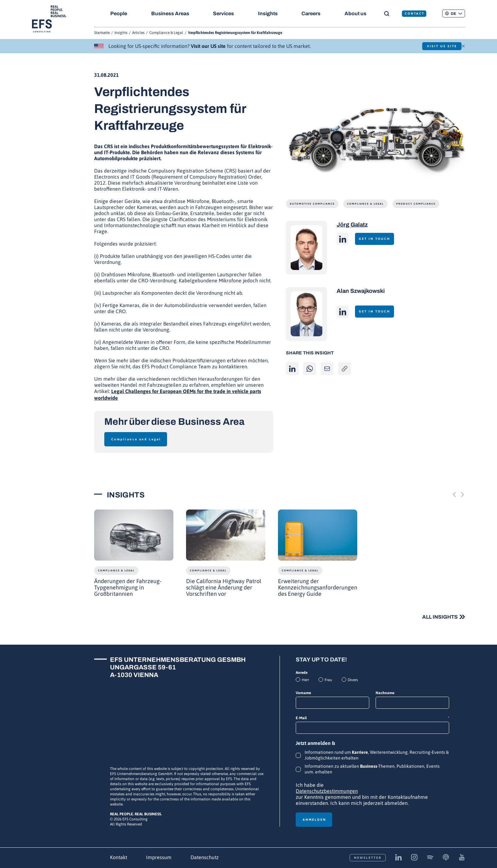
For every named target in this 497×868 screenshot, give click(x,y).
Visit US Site (437, 46)
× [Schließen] (463, 45)
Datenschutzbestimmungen (327, 791)
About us (360, 13)
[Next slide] (462, 495)
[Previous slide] (454, 495)
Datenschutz (205, 857)
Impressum (159, 857)
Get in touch (378, 239)
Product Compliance (416, 204)
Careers (314, 13)
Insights (270, 13)
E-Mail (372, 718)
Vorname (303, 693)
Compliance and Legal (136, 439)
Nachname (385, 693)
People (119, 13)
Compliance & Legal (166, 33)
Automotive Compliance (312, 204)
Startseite (102, 33)
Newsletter (368, 858)
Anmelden (314, 820)
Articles (138, 33)
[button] (454, 13)
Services (225, 13)
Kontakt (119, 857)
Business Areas (171, 13)
